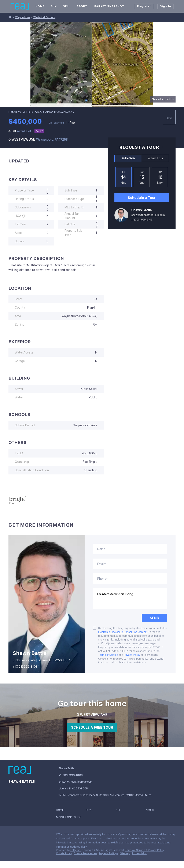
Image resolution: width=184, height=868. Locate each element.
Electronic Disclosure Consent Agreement (123, 632)
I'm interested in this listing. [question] (130, 599)
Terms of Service (108, 655)
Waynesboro (22, 17)
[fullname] (130, 549)
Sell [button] (67, 6)
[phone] (130, 579)
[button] (61, 811)
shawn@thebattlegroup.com (148, 215)
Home (40, 6)
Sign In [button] (165, 6)
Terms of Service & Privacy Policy (145, 850)
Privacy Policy (132, 655)
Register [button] (144, 6)
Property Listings (108, 853)
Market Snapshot (109, 6)
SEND (154, 618)
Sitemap (125, 853)
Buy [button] (54, 6)
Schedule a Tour (142, 198)
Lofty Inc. (76, 850)
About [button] (82, 6)
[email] (130, 564)
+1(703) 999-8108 (142, 220)
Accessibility (139, 853)
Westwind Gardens (44, 17)
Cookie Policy (64, 853)
